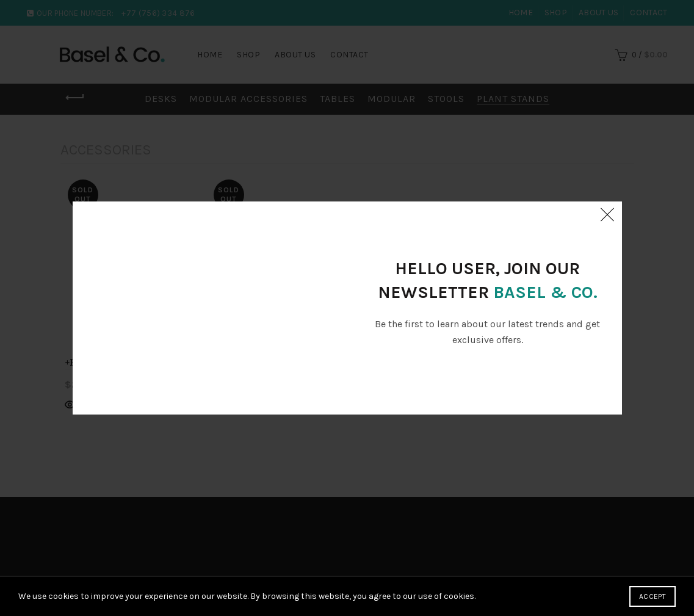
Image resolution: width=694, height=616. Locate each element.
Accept (652, 596)
